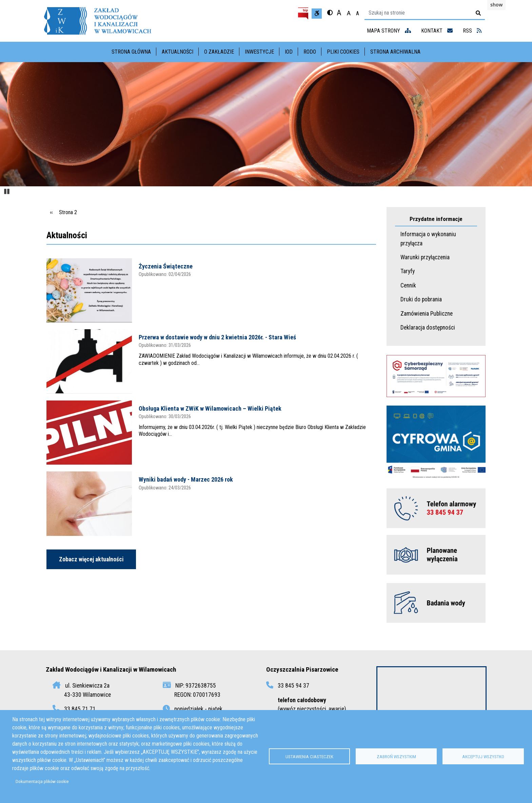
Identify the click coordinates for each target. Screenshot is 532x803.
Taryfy (408, 271)
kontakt (437, 31)
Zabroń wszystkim (396, 757)
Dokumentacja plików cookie (42, 781)
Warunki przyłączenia (425, 257)
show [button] (496, 5)
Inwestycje (259, 52)
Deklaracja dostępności (428, 328)
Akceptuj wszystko (483, 757)
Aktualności (178, 52)
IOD (289, 52)
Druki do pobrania (421, 299)
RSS (472, 31)
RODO (310, 52)
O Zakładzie (219, 52)
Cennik (408, 285)
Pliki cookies (343, 52)
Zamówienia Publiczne (427, 314)
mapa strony (389, 31)
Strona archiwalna (395, 52)
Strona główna (131, 52)
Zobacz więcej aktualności (91, 559)
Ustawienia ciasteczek (309, 757)
